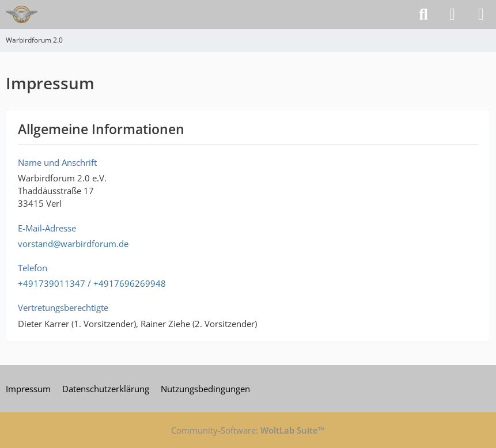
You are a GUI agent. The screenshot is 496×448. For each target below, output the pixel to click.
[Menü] (481, 14)
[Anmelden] (452, 14)
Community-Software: (248, 430)
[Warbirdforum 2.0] (22, 14)
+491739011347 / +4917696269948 (92, 283)
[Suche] (423, 14)
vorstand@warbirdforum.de (73, 244)
